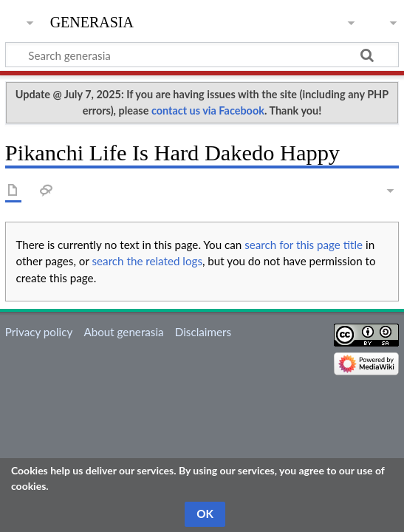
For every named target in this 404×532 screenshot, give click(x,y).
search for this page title (304, 245)
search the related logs (147, 261)
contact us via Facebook (208, 110)
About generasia (123, 332)
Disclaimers (203, 332)
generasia (92, 20)
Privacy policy (39, 332)
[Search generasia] (202, 55)
